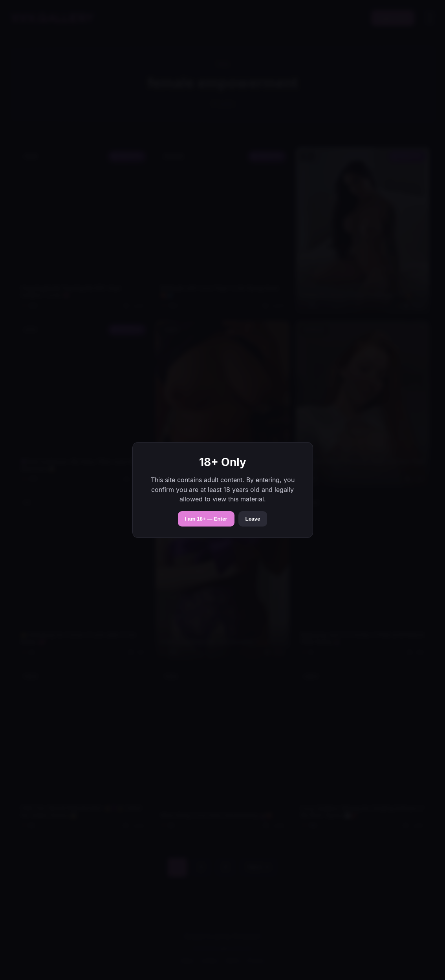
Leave (253, 519)
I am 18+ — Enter (206, 519)
